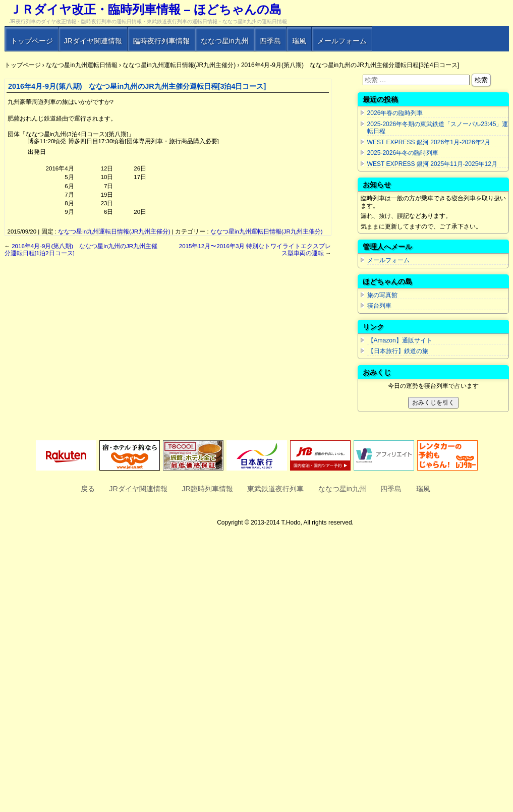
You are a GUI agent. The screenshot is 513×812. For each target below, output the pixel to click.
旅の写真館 (382, 295)
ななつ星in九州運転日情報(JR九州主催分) (114, 231)
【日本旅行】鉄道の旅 (398, 351)
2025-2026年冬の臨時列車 (403, 153)
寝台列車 (379, 306)
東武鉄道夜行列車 (275, 489)
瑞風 (299, 41)
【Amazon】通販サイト (400, 340)
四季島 (270, 41)
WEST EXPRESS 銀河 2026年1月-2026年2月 (429, 142)
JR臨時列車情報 (207, 489)
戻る (88, 489)
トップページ (32, 41)
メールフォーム (342, 41)
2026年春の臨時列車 (395, 113)
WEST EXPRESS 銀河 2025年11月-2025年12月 (432, 164)
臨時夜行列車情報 (161, 41)
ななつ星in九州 (225, 41)
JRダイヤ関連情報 (93, 41)
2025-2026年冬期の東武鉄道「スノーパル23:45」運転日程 (438, 128)
